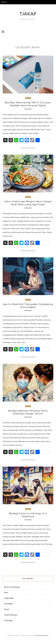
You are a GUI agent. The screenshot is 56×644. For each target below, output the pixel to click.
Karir (6, 592)
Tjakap (28, 14)
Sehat (28, 98)
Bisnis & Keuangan (12, 587)
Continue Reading (28, 148)
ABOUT (4, 2)
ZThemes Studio (42, 635)
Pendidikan (9, 604)
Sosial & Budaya (11, 615)
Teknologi (8, 620)
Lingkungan (9, 598)
